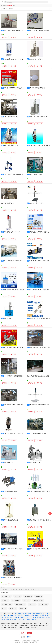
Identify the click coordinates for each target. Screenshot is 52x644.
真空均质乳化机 (8, 462)
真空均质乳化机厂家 (31, 613)
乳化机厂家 (13, 615)
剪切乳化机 (26, 600)
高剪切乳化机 (8, 318)
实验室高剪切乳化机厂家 (34, 615)
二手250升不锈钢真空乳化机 (38, 434)
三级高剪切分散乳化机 (36, 59)
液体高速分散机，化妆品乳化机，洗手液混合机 (17, 578)
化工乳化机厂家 (21, 615)
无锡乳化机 (39, 596)
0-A (2, 589)
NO (22, 589)
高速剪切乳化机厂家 (13, 617)
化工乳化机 (13, 608)
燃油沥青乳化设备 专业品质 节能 (13, 549)
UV (32, 589)
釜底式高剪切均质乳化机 (11, 146)
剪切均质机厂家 (34, 617)
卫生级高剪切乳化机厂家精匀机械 (40, 290)
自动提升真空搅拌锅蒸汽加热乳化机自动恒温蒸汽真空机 (20, 88)
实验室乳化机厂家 (43, 613)
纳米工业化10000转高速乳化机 (39, 117)
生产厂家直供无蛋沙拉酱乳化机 (13, 261)
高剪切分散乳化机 (7, 604)
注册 (29, 633)
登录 (23, 633)
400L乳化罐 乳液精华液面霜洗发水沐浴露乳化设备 (18, 376)
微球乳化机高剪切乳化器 (11, 520)
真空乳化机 (17, 596)
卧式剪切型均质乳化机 (10, 491)
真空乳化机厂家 (20, 613)
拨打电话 (13, 37)
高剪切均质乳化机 (35, 462)
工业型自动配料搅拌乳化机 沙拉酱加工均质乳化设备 (19, 347)
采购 (50, 513)
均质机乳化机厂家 (30, 619)
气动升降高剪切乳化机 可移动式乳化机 (15, 174)
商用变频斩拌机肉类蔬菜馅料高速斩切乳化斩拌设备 (19, 405)
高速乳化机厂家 (9, 619)
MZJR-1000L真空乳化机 (11, 117)
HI (13, 589)
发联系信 (5, 37)
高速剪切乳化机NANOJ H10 (12, 232)
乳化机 (4, 608)
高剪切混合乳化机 (38, 600)
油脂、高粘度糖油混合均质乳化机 (14, 30)
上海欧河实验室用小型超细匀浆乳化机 (41, 405)
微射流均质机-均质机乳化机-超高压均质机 (16, 290)
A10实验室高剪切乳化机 (37, 203)
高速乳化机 (23, 608)
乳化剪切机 (5, 600)
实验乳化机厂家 (24, 617)
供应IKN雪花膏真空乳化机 (37, 88)
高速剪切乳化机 (43, 604)
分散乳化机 (32, 604)
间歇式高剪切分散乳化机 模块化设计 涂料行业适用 (18, 59)
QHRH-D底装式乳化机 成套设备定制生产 (15, 434)
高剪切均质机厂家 (19, 619)
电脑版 (29, 637)
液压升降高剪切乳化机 (36, 174)
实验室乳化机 (28, 596)
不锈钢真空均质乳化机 (7, 203)
